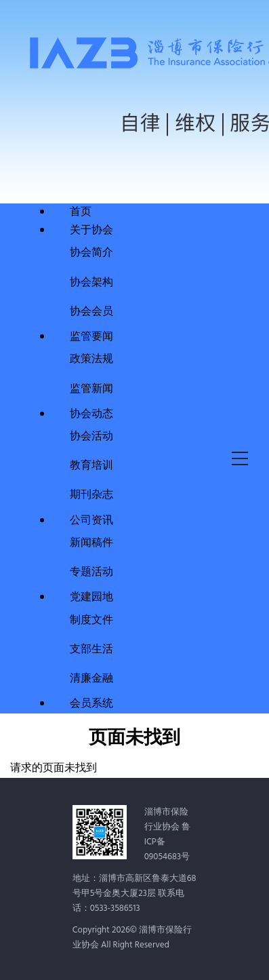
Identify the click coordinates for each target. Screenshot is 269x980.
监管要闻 (91, 337)
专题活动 (91, 571)
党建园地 (91, 597)
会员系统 (91, 704)
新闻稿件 (91, 542)
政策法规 (91, 358)
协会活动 (91, 435)
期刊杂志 (91, 493)
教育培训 (91, 464)
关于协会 (91, 231)
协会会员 (91, 310)
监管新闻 (91, 388)
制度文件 (91, 619)
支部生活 (91, 648)
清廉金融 (91, 677)
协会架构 (91, 281)
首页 (81, 212)
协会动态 (91, 414)
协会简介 (91, 251)
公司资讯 (91, 521)
